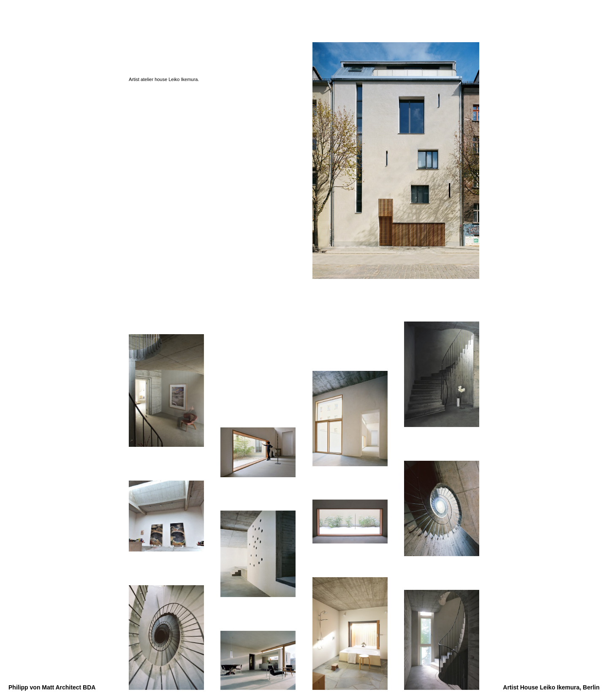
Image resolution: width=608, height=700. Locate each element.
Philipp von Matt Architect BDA (52, 687)
